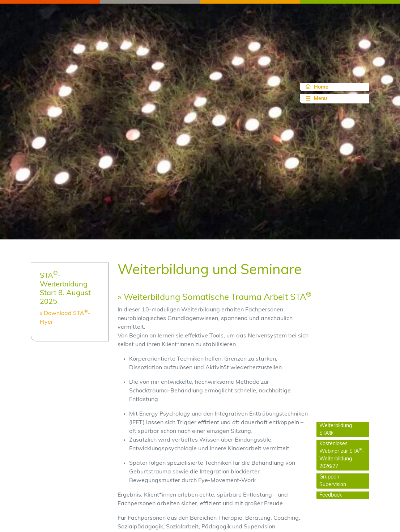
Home (317, 87)
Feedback (331, 495)
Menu (316, 98)
